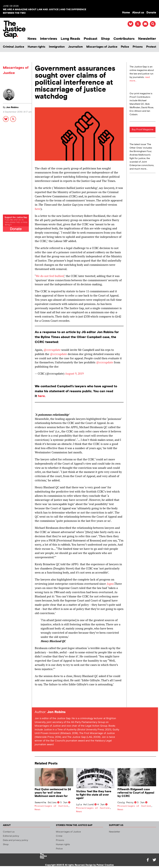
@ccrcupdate (52, 350)
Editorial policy (11, 836)
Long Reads (70, 39)
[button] (153, 24)
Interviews (49, 39)
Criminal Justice (14, 47)
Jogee (110, 584)
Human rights (36, 47)
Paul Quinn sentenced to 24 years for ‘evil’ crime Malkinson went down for (53, 793)
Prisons (138, 47)
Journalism (75, 47)
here (38, 209)
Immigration (57, 47)
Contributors (124, 39)
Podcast (90, 39)
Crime (59, 836)
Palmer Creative (105, 865)
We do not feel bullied (50, 276)
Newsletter (147, 39)
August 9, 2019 (74, 373)
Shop (105, 39)
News (32, 39)
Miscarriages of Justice (102, 47)
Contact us (9, 832)
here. (42, 396)
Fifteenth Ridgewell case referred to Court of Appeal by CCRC (136, 793)
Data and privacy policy (16, 840)
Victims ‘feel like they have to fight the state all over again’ (94, 795)
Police (125, 47)
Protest (151, 47)
